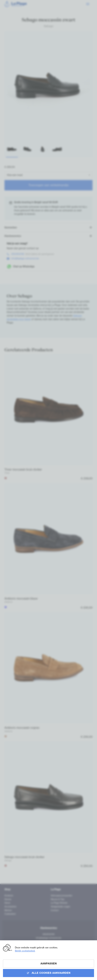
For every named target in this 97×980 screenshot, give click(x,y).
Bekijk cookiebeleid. (25, 951)
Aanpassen (49, 964)
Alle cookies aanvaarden (49, 973)
